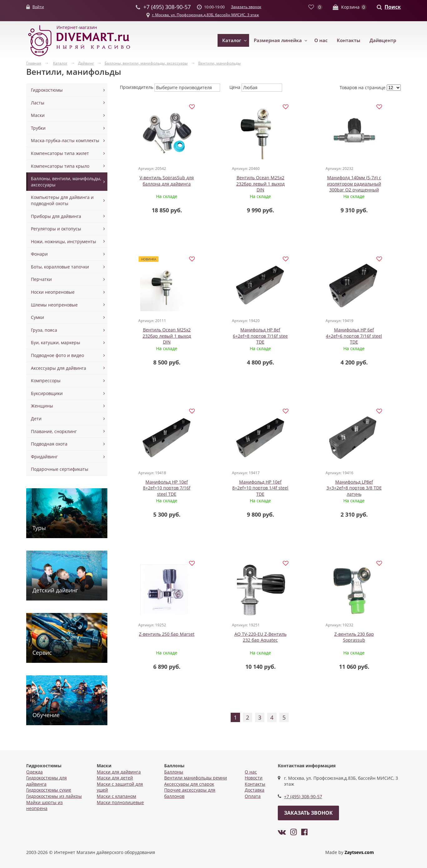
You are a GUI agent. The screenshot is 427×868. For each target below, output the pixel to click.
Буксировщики (47, 393)
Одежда (34, 772)
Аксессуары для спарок (189, 784)
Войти (38, 7)
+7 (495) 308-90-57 (303, 796)
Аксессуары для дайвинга (59, 368)
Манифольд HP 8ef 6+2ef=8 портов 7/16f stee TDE (155, 336)
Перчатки (41, 279)
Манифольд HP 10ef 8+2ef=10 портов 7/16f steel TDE (295, 336)
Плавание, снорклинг (54, 431)
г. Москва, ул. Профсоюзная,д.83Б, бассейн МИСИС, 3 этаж (206, 15)
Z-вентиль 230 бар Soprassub (366, 486)
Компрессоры (46, 381)
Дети (36, 419)
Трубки (38, 128)
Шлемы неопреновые (54, 305)
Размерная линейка (278, 40)
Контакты (348, 40)
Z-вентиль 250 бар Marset (225, 483)
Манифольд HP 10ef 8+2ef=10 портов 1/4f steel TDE (366, 336)
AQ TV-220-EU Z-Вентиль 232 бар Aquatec (295, 486)
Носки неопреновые (53, 292)
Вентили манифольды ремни (196, 778)
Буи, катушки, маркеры (56, 342)
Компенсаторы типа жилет (60, 153)
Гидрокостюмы (47, 90)
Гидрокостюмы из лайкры (54, 796)
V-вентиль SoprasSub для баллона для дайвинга (155, 181)
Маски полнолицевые (120, 802)
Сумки (37, 317)
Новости (254, 778)
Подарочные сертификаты (60, 469)
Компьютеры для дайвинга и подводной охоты (62, 200)
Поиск (393, 7)
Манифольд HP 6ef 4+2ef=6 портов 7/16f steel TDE (225, 336)
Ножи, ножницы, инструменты (64, 241)
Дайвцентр (383, 40)
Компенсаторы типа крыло (60, 166)
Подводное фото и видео (57, 355)
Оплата (253, 796)
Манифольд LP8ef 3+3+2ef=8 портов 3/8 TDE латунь (155, 489)
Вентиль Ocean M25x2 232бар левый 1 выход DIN (225, 184)
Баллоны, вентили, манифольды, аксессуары (66, 182)
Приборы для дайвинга (56, 216)
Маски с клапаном (116, 796)
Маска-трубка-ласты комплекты (65, 140)
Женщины (42, 406)
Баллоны (174, 772)
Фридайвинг (44, 457)
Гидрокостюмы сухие (49, 790)
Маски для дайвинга (119, 772)
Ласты (38, 103)
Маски (38, 115)
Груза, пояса (44, 330)
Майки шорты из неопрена (44, 805)
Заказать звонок (246, 7)
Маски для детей (115, 778)
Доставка (255, 790)
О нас (321, 40)
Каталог (232, 40)
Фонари (39, 254)
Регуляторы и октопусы (56, 229)
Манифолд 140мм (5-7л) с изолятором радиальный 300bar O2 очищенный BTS (295, 187)
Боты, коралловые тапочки (60, 267)
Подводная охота (49, 444)
